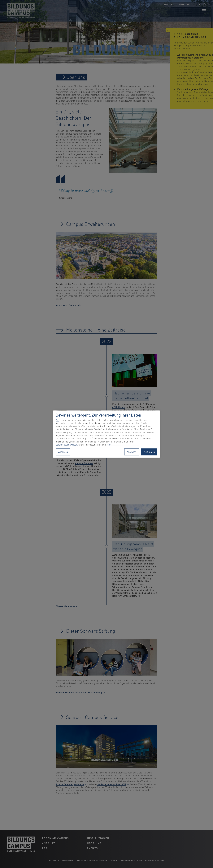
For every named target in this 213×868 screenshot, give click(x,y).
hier (109, 445)
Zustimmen (149, 452)
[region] (106, 434)
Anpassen (63, 452)
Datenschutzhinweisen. (67, 445)
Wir (57, 420)
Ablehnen (132, 452)
